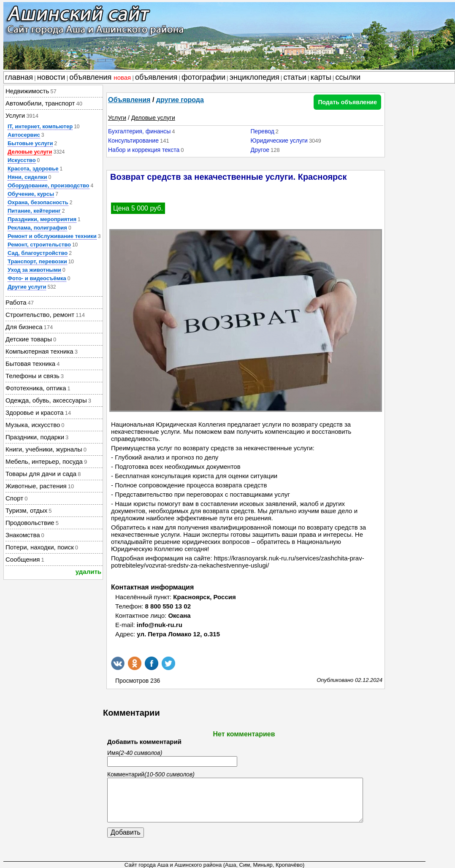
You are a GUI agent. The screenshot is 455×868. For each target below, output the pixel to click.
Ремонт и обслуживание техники (52, 236)
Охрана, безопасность (38, 202)
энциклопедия (255, 77)
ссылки (348, 77)
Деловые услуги (30, 152)
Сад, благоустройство (38, 253)
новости (51, 77)
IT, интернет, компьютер (40, 126)
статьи (295, 77)
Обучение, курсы (31, 194)
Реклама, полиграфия (37, 228)
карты (321, 77)
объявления (100, 77)
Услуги (117, 118)
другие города (180, 100)
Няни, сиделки (27, 177)
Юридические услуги (279, 141)
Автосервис (24, 135)
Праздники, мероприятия (42, 219)
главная (19, 77)
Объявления (129, 100)
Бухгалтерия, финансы (139, 131)
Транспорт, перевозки (37, 261)
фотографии (203, 77)
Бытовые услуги (30, 143)
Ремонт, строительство (39, 245)
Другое (260, 150)
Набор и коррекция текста (144, 150)
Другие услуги (27, 287)
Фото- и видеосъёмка (37, 278)
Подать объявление (347, 102)
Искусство (22, 160)
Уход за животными (34, 270)
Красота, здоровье (33, 169)
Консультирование (133, 141)
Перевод (262, 131)
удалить (88, 572)
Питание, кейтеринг (34, 211)
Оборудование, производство (49, 185)
